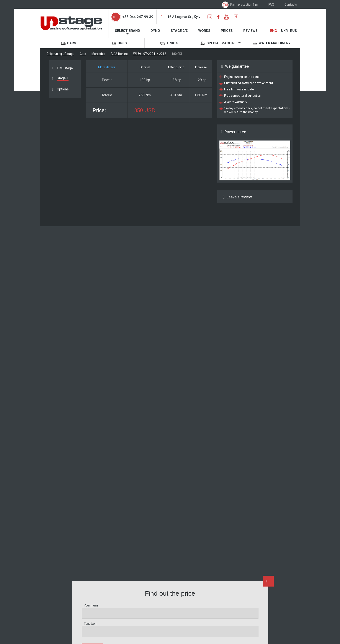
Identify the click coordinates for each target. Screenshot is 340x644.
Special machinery (221, 43)
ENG (274, 31)
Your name (91, 605)
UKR (284, 31)
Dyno (155, 31)
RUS (293, 31)
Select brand (127, 31)
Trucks (170, 43)
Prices (227, 31)
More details (107, 67)
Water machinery (272, 43)
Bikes (119, 43)
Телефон (90, 624)
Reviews (250, 31)
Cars (69, 43)
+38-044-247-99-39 (138, 17)
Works (204, 31)
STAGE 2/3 (179, 31)
